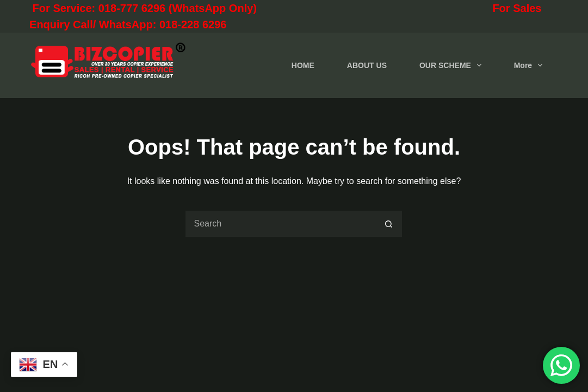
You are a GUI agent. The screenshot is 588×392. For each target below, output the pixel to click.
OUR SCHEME (453, 65)
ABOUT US (367, 65)
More (530, 65)
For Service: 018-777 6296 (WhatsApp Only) (191, 8)
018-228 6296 (193, 24)
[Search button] (389, 224)
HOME (303, 65)
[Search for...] (280, 224)
